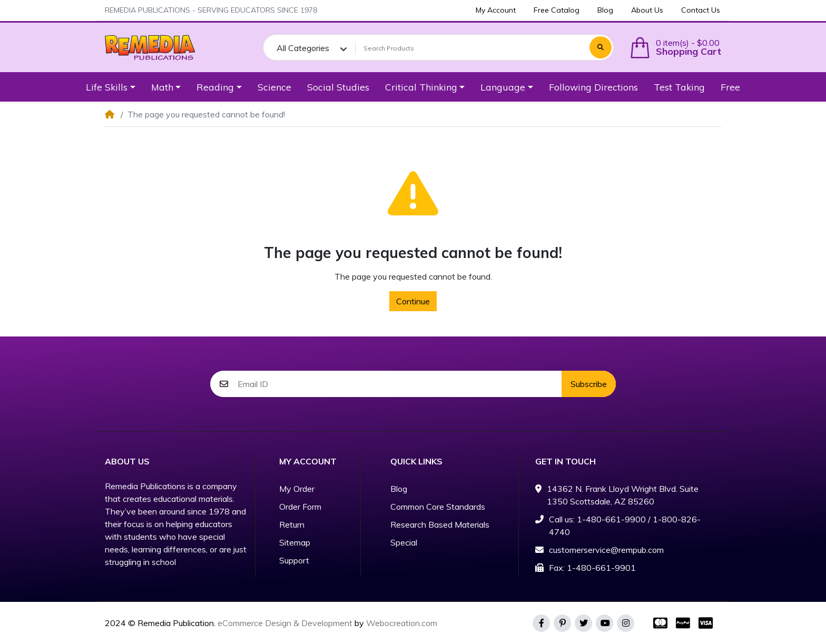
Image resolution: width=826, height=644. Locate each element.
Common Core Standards (438, 507)
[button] (675, 48)
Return (292, 524)
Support (294, 560)
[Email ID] (400, 384)
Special (404, 542)
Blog (399, 489)
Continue (413, 301)
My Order (297, 489)
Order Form (300, 507)
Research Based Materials (440, 524)
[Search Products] (471, 48)
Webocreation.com (402, 623)
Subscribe (589, 384)
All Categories (303, 48)
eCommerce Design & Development (285, 623)
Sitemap (295, 542)
